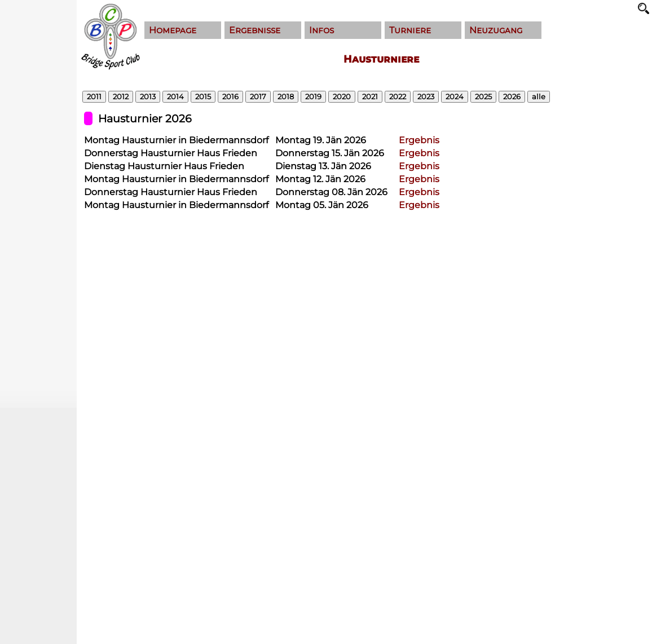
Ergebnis (419, 140)
